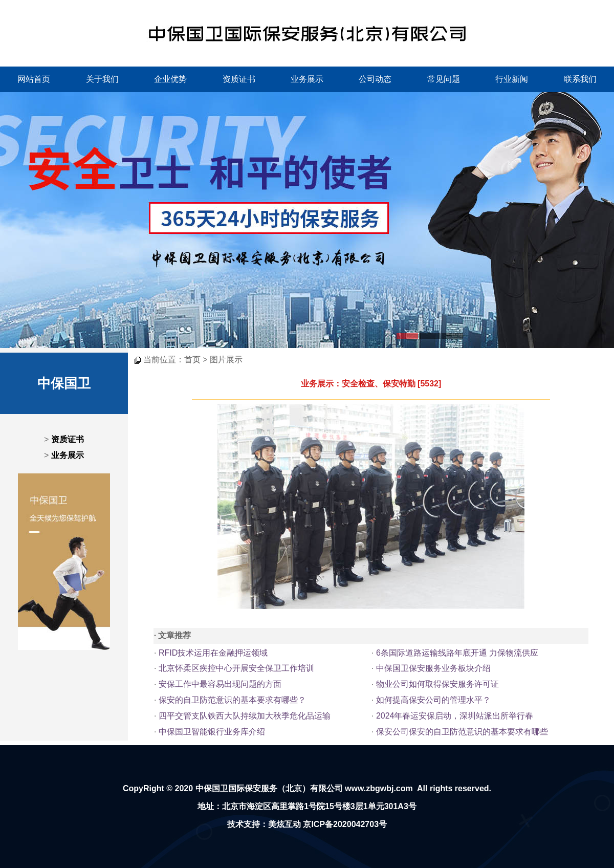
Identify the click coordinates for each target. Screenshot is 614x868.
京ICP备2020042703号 (345, 824)
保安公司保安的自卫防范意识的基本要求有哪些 (462, 732)
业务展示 (307, 79)
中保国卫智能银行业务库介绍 (212, 732)
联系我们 (580, 79)
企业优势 (170, 79)
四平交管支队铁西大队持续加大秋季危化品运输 (245, 716)
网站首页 (34, 79)
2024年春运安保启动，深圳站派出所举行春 (455, 716)
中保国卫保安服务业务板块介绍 (433, 668)
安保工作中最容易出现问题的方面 (220, 684)
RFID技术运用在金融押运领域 (213, 653)
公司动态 (375, 79)
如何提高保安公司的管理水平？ (433, 700)
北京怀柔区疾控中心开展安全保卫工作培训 (236, 668)
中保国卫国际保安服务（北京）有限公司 (269, 788)
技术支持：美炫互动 (264, 824)
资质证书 (239, 79)
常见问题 (444, 79)
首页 (192, 360)
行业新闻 (512, 79)
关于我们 (102, 79)
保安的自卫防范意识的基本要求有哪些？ (232, 700)
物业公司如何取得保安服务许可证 (437, 684)
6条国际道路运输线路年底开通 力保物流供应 (457, 653)
